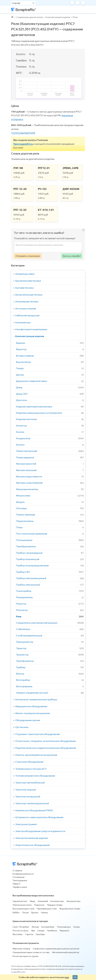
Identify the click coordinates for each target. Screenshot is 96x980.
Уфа (33, 930)
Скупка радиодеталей (23, 133)
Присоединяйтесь (23, 144)
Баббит (16, 912)
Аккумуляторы (73, 901)
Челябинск (52, 930)
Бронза (35, 912)
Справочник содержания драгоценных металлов (56, 949)
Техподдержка (20, 880)
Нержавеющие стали (47, 909)
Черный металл (20, 901)
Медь (32, 901)
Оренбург (40, 934)
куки (67, 977)
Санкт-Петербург (21, 927)
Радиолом (39, 905)
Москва (35, 927)
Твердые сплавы (55, 905)
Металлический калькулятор (66, 952)
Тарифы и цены (20, 887)
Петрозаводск (64, 927)
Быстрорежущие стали (23, 909)
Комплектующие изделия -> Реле (62, 17)
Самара (41, 930)
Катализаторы (57, 901)
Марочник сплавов (21, 949)
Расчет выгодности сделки (25, 956)
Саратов (29, 934)
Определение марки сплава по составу (31, 952)
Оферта (16, 884)
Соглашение (19, 877)
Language (16, 3)
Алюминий (43, 901)
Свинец (44, 912)
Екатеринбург (48, 927)
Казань (77, 927)
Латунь (25, 912)
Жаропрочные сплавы (70, 909)
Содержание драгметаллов (30, 17)
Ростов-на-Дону (21, 930)
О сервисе (17, 870)
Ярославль (18, 934)
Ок (75, 977)
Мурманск (64, 930)
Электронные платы (22, 905)
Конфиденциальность (23, 874)
